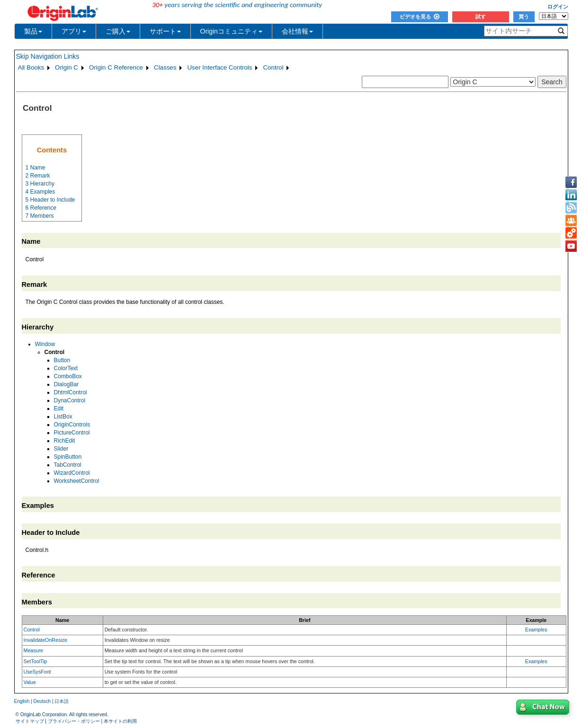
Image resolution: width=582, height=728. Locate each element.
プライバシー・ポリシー (74, 721)
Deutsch (42, 701)
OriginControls (72, 425)
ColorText (66, 368)
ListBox (63, 417)
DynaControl (70, 400)
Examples (536, 630)
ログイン (558, 7)
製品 (33, 31)
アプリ (74, 31)
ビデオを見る (420, 17)
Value (30, 682)
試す (481, 17)
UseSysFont (37, 672)
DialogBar (67, 384)
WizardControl (72, 473)
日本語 (62, 701)
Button (62, 360)
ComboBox (68, 376)
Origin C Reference (116, 67)
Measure (33, 650)
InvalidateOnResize (45, 640)
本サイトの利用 (120, 721)
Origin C (67, 67)
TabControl (68, 465)
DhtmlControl (71, 392)
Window (45, 344)
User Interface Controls (219, 67)
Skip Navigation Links (48, 56)
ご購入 (118, 31)
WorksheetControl (77, 481)
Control (273, 67)
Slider (61, 449)
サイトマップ (30, 721)
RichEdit (65, 441)
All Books (31, 67)
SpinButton (68, 457)
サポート (165, 31)
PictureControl (72, 433)
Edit (59, 408)
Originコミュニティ (231, 31)
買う (524, 17)
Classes (165, 67)
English (22, 701)
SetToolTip (36, 661)
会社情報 (297, 31)
